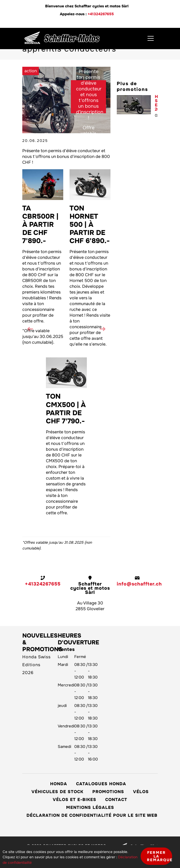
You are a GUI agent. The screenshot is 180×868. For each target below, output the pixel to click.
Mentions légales (90, 807)
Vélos (141, 792)
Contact (116, 800)
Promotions (108, 792)
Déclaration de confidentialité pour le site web (92, 815)
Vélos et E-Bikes (75, 800)
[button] (103, 329)
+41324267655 (101, 14)
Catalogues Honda (101, 784)
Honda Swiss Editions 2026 (156, 103)
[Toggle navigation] (151, 38)
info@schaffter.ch (139, 584)
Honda (59, 784)
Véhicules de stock (57, 792)
